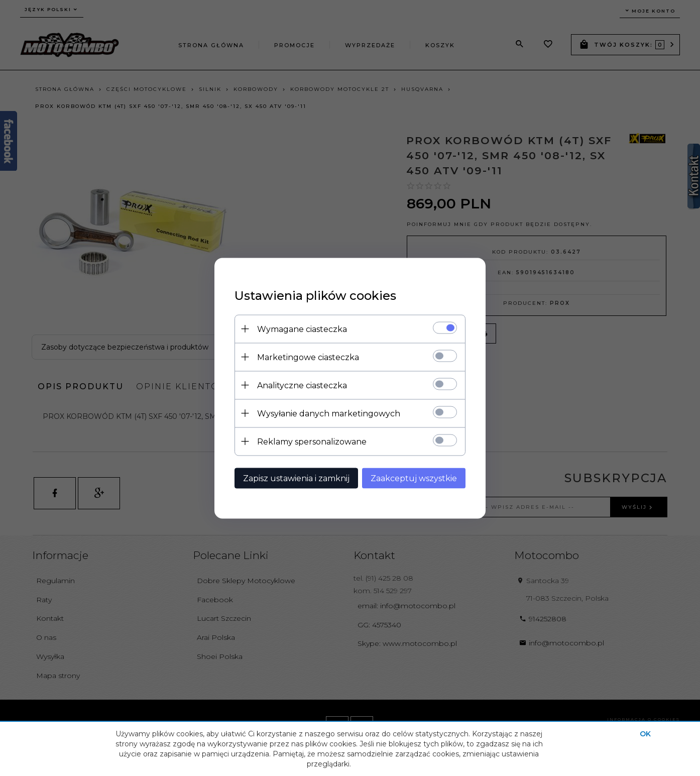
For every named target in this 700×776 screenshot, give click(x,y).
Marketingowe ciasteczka (308, 357)
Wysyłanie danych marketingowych (329, 413)
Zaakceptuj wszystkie (414, 478)
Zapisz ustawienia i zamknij (296, 478)
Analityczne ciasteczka (302, 385)
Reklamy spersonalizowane (312, 441)
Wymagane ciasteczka (302, 329)
